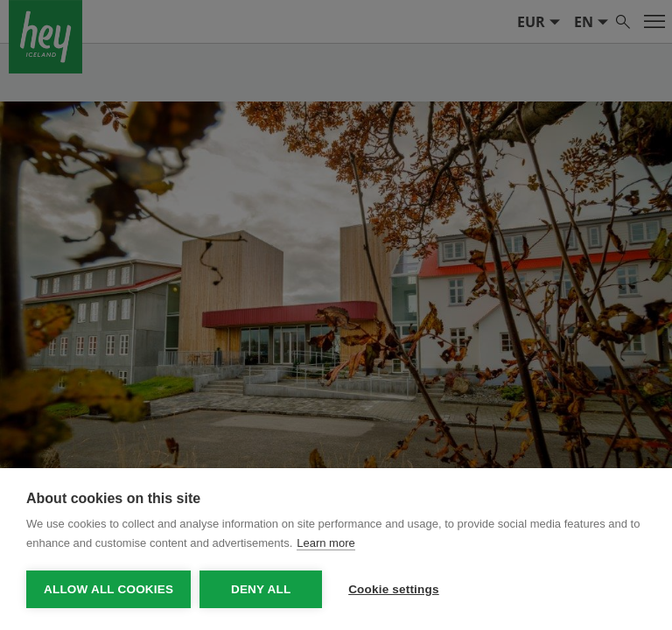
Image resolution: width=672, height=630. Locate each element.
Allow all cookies (108, 589)
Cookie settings (394, 589)
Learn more (325, 543)
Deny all (261, 589)
